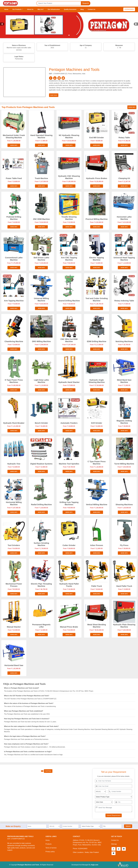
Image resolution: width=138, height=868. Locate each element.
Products (48, 844)
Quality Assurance (70, 9)
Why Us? (41, 9)
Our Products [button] (17, 9)
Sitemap (114, 844)
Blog (82, 9)
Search (86, 3)
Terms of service (51, 848)
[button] (113, 849)
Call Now (48, 771)
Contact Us (91, 9)
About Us (30, 9)
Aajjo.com (95, 865)
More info (132, 107)
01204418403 (129, 9)
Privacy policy (50, 852)
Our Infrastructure (54, 9)
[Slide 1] (69, 35)
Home (6, 9)
